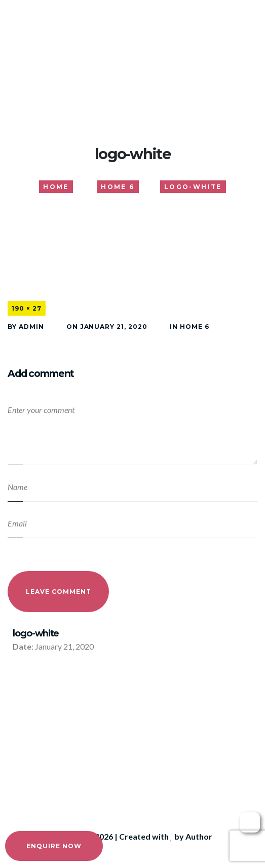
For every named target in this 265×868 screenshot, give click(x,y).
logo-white (36, 633)
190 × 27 (27, 308)
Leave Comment (58, 592)
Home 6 (195, 327)
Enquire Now (54, 846)
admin (31, 327)
